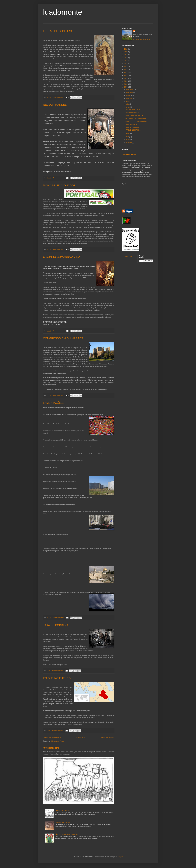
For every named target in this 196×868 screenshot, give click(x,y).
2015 (126, 67)
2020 (126, 52)
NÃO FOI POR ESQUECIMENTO (66, 834)
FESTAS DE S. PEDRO (57, 31)
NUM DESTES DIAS (51, 748)
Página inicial (81, 738)
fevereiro (129, 143)
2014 (126, 70)
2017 (126, 61)
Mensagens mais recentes (52, 738)
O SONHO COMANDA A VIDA (62, 257)
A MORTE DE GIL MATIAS (64, 822)
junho (128, 107)
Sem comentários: (58, 97)
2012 (126, 75)
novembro (129, 93)
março (128, 140)
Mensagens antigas (107, 738)
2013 (126, 72)
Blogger (120, 857)
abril (127, 137)
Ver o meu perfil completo (142, 39)
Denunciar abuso (129, 155)
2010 (126, 81)
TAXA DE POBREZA (56, 625)
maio (128, 134)
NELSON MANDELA (56, 105)
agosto (128, 101)
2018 (126, 58)
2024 (126, 49)
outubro (129, 95)
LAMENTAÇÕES (53, 403)
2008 (126, 87)
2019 (126, 55)
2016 (126, 64)
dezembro (129, 90)
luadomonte (63, 12)
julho (128, 104)
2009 (126, 84)
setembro (129, 98)
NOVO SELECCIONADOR (59, 185)
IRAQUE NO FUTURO (57, 678)
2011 (126, 78)
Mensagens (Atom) (58, 741)
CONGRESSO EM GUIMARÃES (63, 338)
